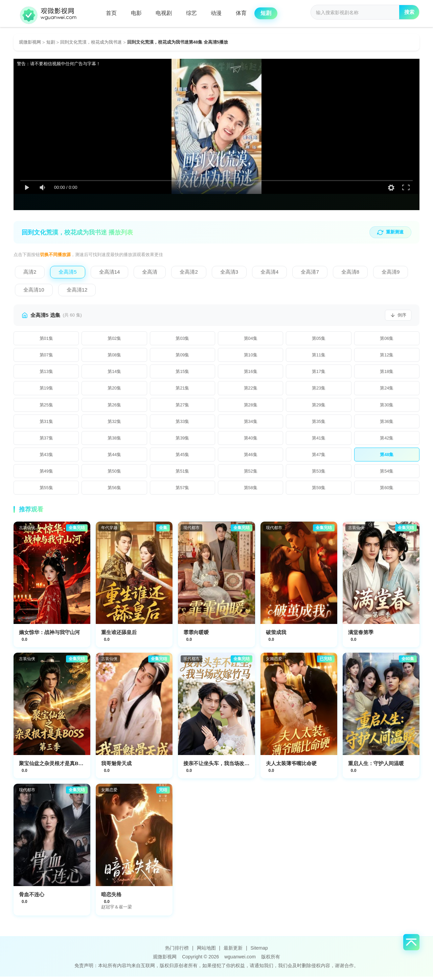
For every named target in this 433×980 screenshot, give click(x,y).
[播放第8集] (114, 356)
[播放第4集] (250, 339)
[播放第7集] (46, 356)
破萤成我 (276, 636)
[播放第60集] (387, 491)
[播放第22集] (250, 390)
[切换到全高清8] (350, 272)
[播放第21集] (183, 390)
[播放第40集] (250, 440)
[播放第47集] (318, 457)
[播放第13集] (46, 373)
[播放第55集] (46, 491)
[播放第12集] (387, 356)
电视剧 (167, 13)
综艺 (196, 13)
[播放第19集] (46, 390)
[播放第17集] (318, 373)
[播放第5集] (318, 339)
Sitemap (259, 951)
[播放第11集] (318, 356)
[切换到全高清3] (229, 272)
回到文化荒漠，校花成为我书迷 (91, 42)
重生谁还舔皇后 (119, 636)
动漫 (222, 13)
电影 (138, 13)
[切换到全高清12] (77, 290)
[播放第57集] (183, 491)
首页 (112, 13)
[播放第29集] (318, 406)
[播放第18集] (387, 373)
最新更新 (233, 951)
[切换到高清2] (30, 272)
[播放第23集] (318, 390)
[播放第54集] (387, 474)
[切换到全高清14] (110, 272)
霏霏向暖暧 (196, 636)
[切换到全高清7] (310, 272)
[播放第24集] (387, 390)
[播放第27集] (183, 406)
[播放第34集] (250, 423)
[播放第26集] (114, 406)
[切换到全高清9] (391, 272)
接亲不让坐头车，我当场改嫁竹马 (221, 767)
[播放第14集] (114, 373)
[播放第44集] (114, 457)
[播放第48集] (387, 457)
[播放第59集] (318, 491)
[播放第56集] (114, 491)
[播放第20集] (114, 390)
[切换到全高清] (150, 272)
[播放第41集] (318, 440)
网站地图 (206, 951)
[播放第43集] (46, 457)
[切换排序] (398, 316)
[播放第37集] (46, 440)
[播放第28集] (250, 406)
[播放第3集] (183, 339)
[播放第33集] (183, 423)
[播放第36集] (387, 423)
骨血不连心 (32, 898)
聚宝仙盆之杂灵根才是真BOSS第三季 (62, 767)
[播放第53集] (318, 474)
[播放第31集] (46, 423)
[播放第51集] (183, 474)
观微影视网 (30, 42)
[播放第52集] (250, 474)
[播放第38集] (114, 440)
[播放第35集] (318, 423)
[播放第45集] (183, 457)
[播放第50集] (114, 474)
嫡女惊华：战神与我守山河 (49, 636)
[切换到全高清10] (34, 290)
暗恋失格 (111, 898)
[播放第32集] (114, 423)
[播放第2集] (114, 339)
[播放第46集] (250, 457)
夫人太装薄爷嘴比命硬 (291, 767)
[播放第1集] (46, 339)
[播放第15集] (183, 373)
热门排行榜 (177, 951)
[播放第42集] (387, 440)
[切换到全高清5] (67, 272)
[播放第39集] (183, 440)
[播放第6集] (387, 339)
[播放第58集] (250, 491)
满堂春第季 (361, 636)
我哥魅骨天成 (116, 767)
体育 (248, 13)
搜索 (408, 14)
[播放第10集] (250, 356)
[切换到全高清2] (189, 272)
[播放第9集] (183, 356)
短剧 (274, 13)
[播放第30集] (387, 406)
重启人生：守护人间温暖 (376, 767)
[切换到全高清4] (269, 272)
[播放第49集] (46, 474)
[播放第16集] (250, 373)
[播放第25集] (46, 406)
